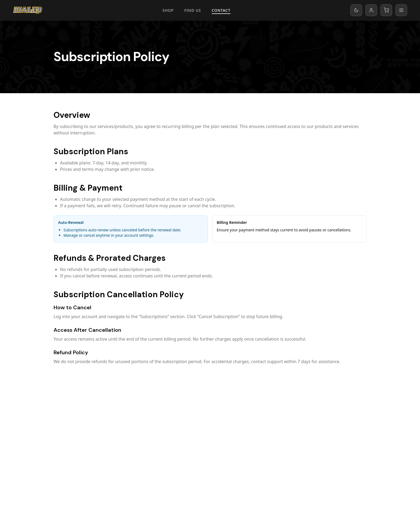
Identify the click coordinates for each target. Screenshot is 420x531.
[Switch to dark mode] (356, 10)
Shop (168, 10)
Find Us (193, 10)
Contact (221, 10)
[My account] (371, 10)
